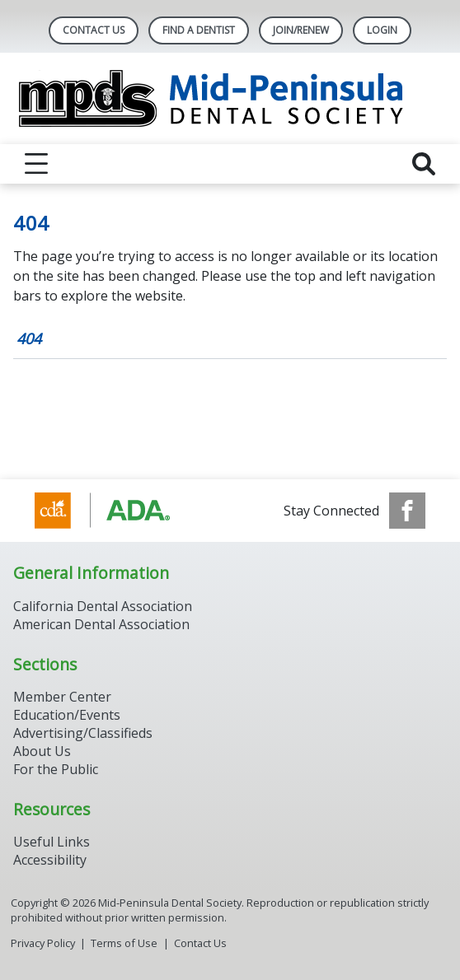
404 (29, 338)
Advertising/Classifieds (83, 733)
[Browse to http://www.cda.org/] (118, 511)
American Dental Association (101, 624)
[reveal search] (424, 164)
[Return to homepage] (230, 98)
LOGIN (382, 30)
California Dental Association (103, 606)
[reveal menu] (36, 164)
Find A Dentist (199, 30)
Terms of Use (124, 943)
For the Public (56, 769)
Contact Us (94, 30)
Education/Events (67, 715)
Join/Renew (301, 30)
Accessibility (50, 860)
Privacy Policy (43, 943)
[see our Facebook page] (407, 511)
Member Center (62, 697)
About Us (42, 751)
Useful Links (52, 842)
